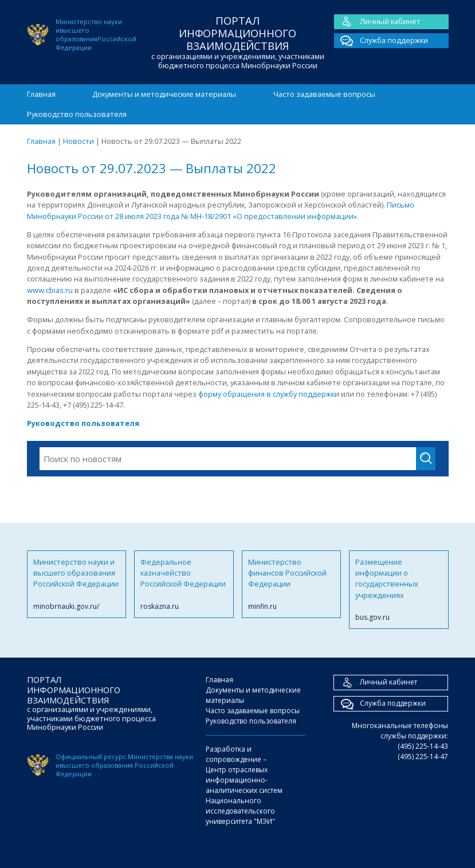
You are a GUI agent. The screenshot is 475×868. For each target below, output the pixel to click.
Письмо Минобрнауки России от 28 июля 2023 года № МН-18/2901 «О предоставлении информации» (221, 210)
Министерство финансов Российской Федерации (292, 584)
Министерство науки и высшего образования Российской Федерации (77, 584)
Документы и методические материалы (164, 94)
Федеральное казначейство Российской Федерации (184, 584)
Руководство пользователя (77, 114)
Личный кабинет (377, 22)
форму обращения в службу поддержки (269, 394)
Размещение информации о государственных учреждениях (399, 590)
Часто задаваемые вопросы (324, 94)
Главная (41, 94)
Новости (78, 141)
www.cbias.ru (50, 290)
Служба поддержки (381, 41)
